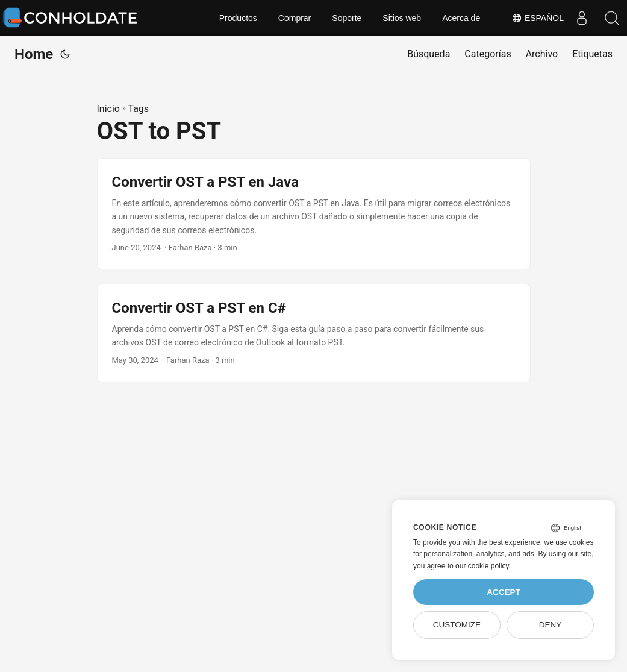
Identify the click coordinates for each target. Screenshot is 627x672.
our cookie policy (482, 566)
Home (34, 54)
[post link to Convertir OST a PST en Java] (314, 214)
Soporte (347, 18)
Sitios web (402, 18)
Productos (238, 18)
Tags (138, 109)
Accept (504, 592)
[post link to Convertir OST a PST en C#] (314, 333)
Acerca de (461, 18)
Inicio (108, 109)
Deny (551, 625)
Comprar (295, 18)
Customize (457, 625)
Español (538, 18)
